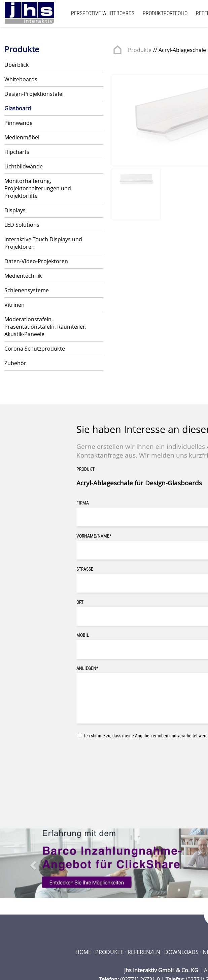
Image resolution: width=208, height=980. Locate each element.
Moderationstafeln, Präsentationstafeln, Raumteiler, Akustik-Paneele (45, 327)
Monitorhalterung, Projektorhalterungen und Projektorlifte (38, 188)
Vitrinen (14, 305)
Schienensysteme (27, 290)
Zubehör (15, 363)
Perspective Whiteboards (103, 13)
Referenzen (144, 952)
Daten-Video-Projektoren (36, 261)
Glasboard (18, 108)
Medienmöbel (22, 137)
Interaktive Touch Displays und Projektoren (43, 243)
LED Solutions (22, 225)
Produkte (140, 50)
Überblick (16, 65)
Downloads (181, 952)
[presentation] (128, 757)
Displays (15, 210)
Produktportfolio (165, 13)
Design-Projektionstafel (34, 94)
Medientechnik (23, 276)
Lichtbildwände (24, 166)
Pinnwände (19, 123)
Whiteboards (21, 79)
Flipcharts (17, 152)
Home (83, 952)
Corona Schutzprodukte (35, 349)
